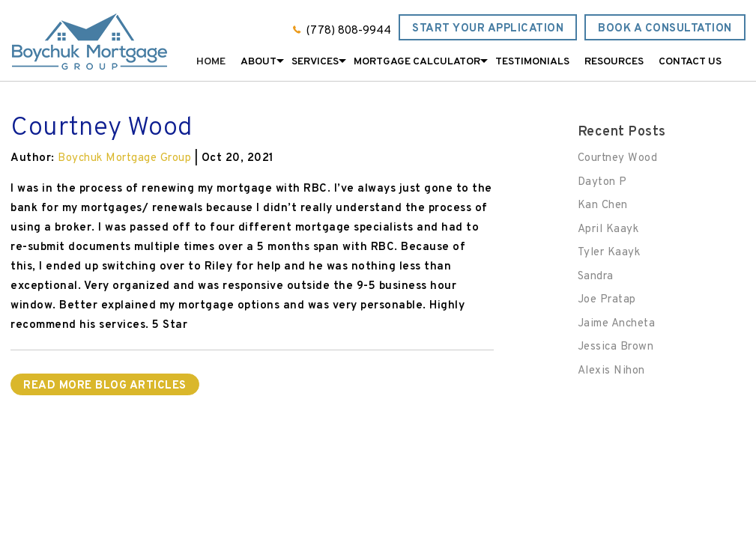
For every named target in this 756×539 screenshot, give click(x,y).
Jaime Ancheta (617, 324)
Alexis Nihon (611, 371)
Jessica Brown (616, 347)
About (258, 62)
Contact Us (690, 62)
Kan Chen (603, 205)
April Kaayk (608, 229)
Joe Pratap (607, 300)
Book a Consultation (665, 29)
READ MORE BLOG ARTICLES (105, 386)
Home (211, 62)
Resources (614, 62)
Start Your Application (488, 29)
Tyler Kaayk (609, 253)
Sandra (596, 277)
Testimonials (532, 62)
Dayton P (602, 182)
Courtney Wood (618, 158)
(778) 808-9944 (349, 31)
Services (315, 62)
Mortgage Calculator (417, 62)
